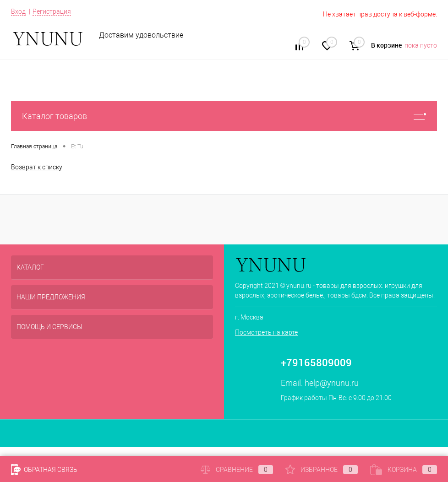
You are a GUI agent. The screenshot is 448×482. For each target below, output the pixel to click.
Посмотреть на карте (266, 332)
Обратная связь (44, 470)
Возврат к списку (37, 167)
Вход (18, 11)
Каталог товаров (224, 116)
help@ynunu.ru (332, 383)
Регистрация (52, 11)
